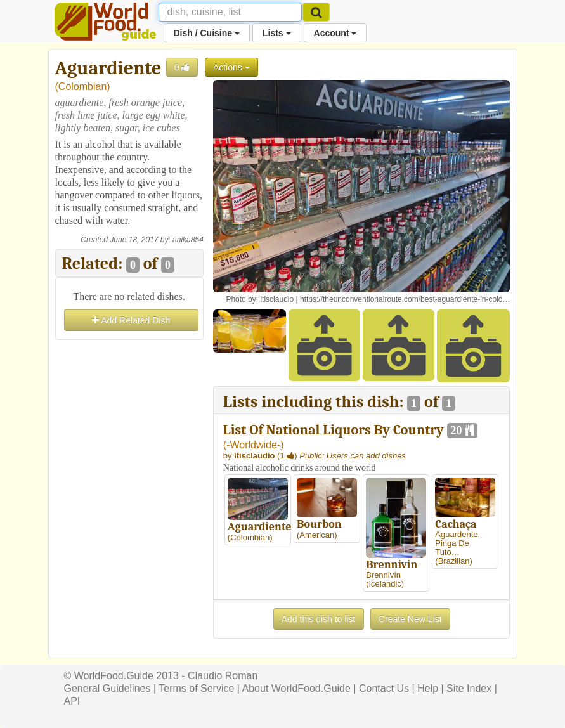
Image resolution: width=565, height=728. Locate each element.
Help (428, 688)
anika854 (188, 240)
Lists (277, 33)
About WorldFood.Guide (296, 688)
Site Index (469, 688)
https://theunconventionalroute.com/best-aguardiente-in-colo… (405, 299)
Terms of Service (196, 688)
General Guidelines (107, 688)
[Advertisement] (129, 406)
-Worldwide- (253, 445)
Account (335, 33)
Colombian (82, 87)
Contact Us (384, 688)
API (72, 701)
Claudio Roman (223, 676)
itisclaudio (277, 299)
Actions (231, 67)
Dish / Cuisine (207, 33)
